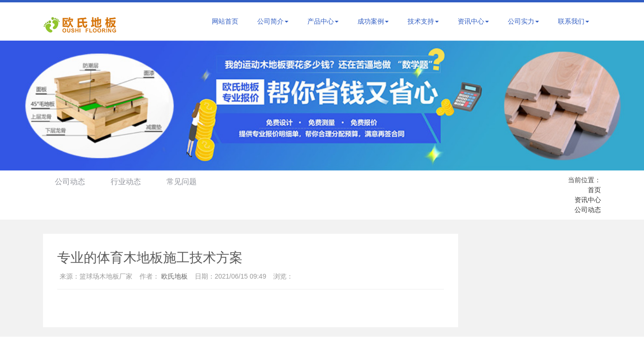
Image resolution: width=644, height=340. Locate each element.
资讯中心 (473, 21)
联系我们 (574, 21)
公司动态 (70, 182)
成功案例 (373, 21)
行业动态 (126, 182)
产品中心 (323, 21)
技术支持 (423, 21)
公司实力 (523, 21)
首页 (594, 190)
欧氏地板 (174, 276)
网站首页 (225, 21)
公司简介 (273, 21)
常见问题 (182, 182)
